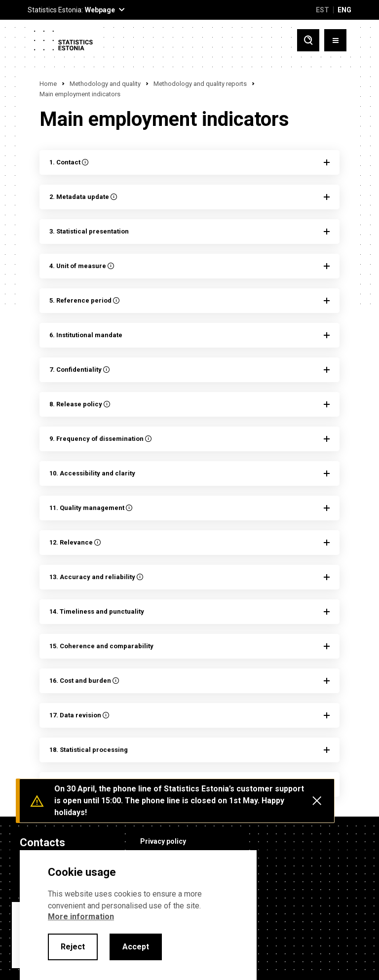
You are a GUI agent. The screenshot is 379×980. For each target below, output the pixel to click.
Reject (73, 947)
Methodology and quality (105, 84)
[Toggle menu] (335, 40)
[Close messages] (317, 801)
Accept (136, 947)
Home (48, 84)
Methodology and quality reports (200, 84)
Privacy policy (163, 841)
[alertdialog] (138, 915)
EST (322, 10)
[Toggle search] (308, 40)
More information (81, 917)
